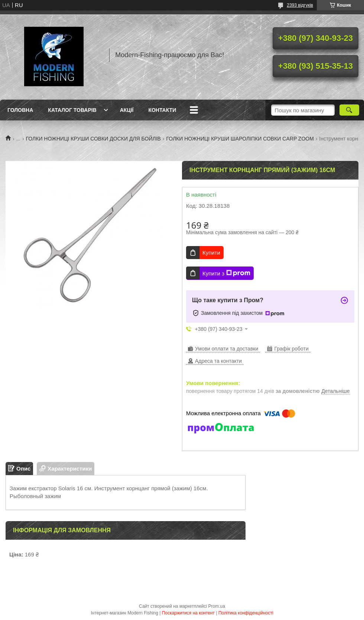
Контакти (162, 110)
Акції (127, 110)
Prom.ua (217, 606)
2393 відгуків (300, 5)
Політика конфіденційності (246, 613)
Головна (20, 110)
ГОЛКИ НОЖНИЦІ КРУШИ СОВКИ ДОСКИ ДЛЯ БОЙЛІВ (93, 139)
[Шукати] (349, 110)
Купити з (226, 273)
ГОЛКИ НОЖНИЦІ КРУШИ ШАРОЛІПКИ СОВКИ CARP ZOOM (240, 139)
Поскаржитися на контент (188, 613)
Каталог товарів (72, 110)
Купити (211, 253)
